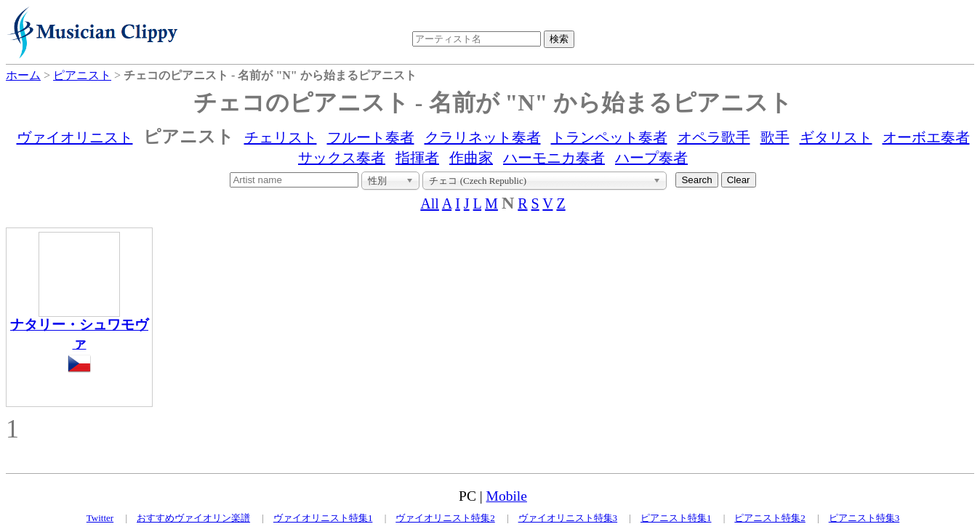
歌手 (775, 137)
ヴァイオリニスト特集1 (323, 518)
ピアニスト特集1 (676, 518)
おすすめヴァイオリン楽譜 (193, 518)
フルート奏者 (371, 137)
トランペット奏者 (609, 137)
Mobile (507, 496)
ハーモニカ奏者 (554, 158)
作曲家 (471, 158)
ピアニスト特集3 (864, 518)
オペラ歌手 (714, 137)
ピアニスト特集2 (770, 518)
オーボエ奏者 (926, 137)
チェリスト (281, 137)
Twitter (100, 518)
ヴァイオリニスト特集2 (445, 518)
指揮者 (417, 158)
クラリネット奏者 (483, 137)
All (430, 203)
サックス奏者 (342, 158)
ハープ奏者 (651, 158)
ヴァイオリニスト (75, 137)
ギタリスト (836, 137)
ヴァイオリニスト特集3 (568, 518)
